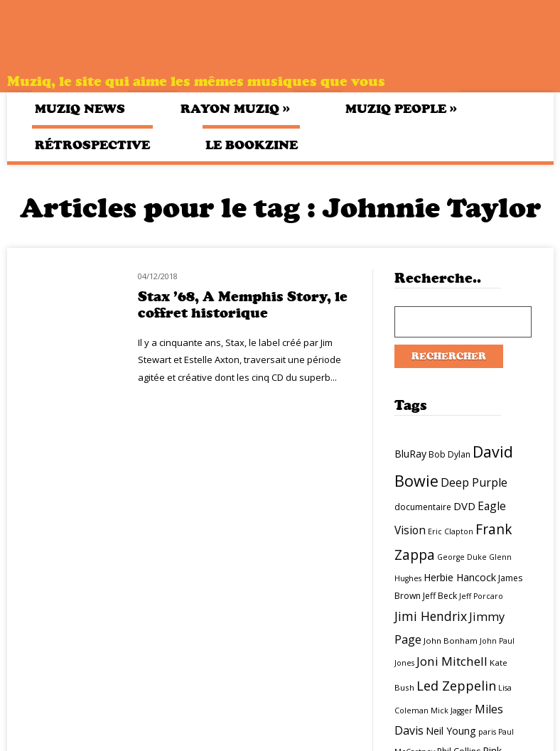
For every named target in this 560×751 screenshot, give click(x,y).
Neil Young (451, 731)
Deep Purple (474, 482)
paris (487, 732)
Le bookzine (252, 145)
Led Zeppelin (456, 686)
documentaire (423, 507)
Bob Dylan (449, 454)
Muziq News (80, 109)
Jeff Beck (440, 596)
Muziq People (401, 108)
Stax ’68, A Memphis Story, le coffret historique (243, 305)
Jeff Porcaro (481, 596)
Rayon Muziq (235, 108)
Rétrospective (92, 145)
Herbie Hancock (460, 577)
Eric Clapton (451, 531)
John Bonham (451, 641)
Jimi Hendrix (431, 616)
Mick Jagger (452, 711)
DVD (464, 506)
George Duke (462, 557)
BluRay (410, 454)
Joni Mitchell (452, 661)
